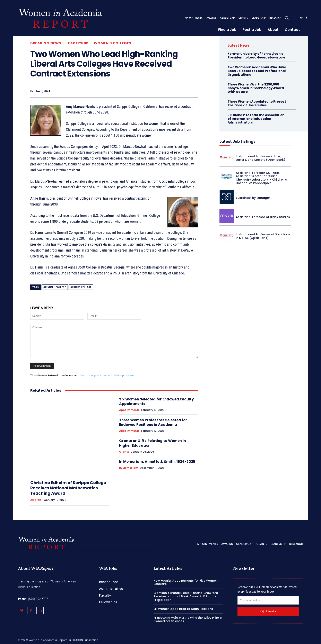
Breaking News (46, 43)
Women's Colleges (112, 43)
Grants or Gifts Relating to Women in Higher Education (153, 443)
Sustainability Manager (253, 198)
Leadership (77, 43)
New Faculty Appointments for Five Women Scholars (186, 582)
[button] (287, 18)
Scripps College (81, 287)
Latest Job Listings (237, 141)
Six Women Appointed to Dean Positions (183, 609)
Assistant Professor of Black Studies (263, 217)
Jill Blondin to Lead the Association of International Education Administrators (256, 119)
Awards (36, 500)
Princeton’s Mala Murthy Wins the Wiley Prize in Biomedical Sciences (188, 619)
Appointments (129, 410)
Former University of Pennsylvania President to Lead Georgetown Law (256, 56)
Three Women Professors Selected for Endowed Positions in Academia (153, 422)
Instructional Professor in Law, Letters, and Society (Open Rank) (261, 158)
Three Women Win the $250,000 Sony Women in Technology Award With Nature (256, 88)
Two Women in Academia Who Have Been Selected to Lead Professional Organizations (257, 71)
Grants (124, 452)
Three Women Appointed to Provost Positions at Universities (257, 103)
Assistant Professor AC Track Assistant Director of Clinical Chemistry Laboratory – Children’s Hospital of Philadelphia (261, 178)
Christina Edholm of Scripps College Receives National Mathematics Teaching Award (68, 488)
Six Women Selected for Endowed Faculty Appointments (157, 401)
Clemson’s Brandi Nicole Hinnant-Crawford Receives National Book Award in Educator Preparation (186, 596)
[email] (268, 600)
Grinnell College (55, 287)
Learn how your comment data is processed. (108, 375)
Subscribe (268, 611)
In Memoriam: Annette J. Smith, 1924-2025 (157, 462)
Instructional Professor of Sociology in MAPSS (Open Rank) (263, 236)
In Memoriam (129, 468)
